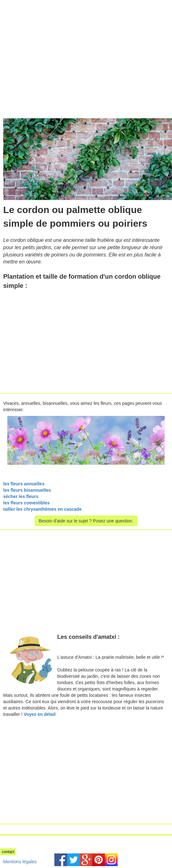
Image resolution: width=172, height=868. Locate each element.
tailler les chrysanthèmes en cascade (42, 509)
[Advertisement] (53, 44)
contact (8, 852)
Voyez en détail (40, 714)
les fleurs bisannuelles (27, 490)
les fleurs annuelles (24, 484)
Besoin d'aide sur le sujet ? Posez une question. (86, 521)
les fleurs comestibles (26, 503)
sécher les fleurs (21, 496)
